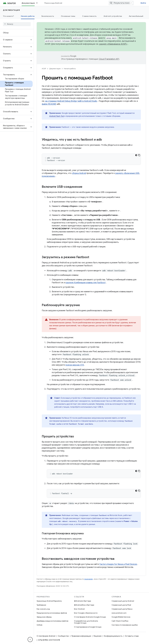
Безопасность (48, 16)
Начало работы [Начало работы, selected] (28, 16)
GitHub (39, 625)
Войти (143, 3)
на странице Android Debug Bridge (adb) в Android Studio (71, 101)
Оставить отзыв (132, 636)
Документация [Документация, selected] (28, 3)
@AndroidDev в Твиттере (84, 605)
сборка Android (79, 173)
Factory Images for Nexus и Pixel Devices (118, 564)
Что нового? (8, 16)
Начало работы (70, 69)
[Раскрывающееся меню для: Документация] (38, 3)
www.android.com (119, 613)
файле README (49, 104)
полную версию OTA (75, 365)
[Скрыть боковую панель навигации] (30, 640)
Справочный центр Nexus (122, 609)
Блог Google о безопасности (86, 613)
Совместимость (89, 16)
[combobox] (121, 3)
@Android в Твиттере (83, 601)
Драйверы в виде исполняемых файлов (52, 621)
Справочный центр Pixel (121, 605)
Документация (11, 10)
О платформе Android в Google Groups (90, 617)
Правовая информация (81, 636)
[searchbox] (17, 24)
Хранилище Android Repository (49, 601)
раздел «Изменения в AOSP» (113, 44)
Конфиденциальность (113, 636)
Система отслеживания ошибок (125, 625)
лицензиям (88, 579)
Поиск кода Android (53, 3)
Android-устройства (113, 16)
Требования (41, 605)
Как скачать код (43, 609)
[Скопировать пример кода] (139, 155)
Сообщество (63, 636)
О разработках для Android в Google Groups (86, 622)
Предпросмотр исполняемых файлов (52, 613)
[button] (15, 40)
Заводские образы (44, 617)
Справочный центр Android (123, 601)
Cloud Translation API (109, 59)
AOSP (44, 69)
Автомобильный (136, 16)
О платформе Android (46, 636)
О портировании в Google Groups (88, 627)
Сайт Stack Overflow (120, 621)
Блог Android (79, 609)
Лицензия (97, 636)
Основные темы (68, 16)
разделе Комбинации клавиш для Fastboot (86, 283)
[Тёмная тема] (136, 155)
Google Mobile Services (121, 617)
